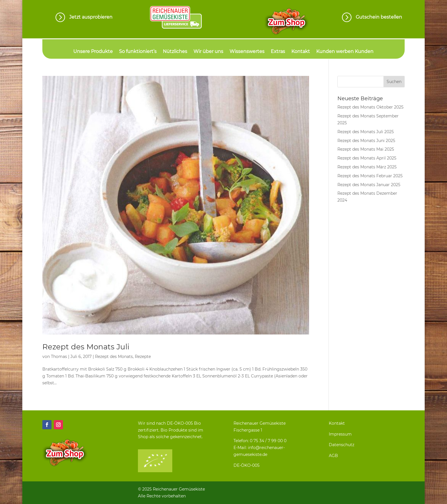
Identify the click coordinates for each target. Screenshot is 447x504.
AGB (333, 456)
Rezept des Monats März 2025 (367, 167)
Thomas (59, 357)
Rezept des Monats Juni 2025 (366, 141)
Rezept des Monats (114, 357)
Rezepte (143, 357)
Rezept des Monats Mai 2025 (366, 149)
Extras (278, 52)
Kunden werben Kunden (345, 52)
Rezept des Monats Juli (86, 347)
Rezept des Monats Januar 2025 (369, 185)
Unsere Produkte (93, 52)
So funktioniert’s (138, 52)
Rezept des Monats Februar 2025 (370, 176)
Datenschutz (342, 445)
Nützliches (175, 52)
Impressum (340, 434)
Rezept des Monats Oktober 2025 (370, 107)
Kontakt (301, 52)
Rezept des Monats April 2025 (367, 158)
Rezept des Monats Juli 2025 (366, 132)
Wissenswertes (247, 52)
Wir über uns (208, 52)
